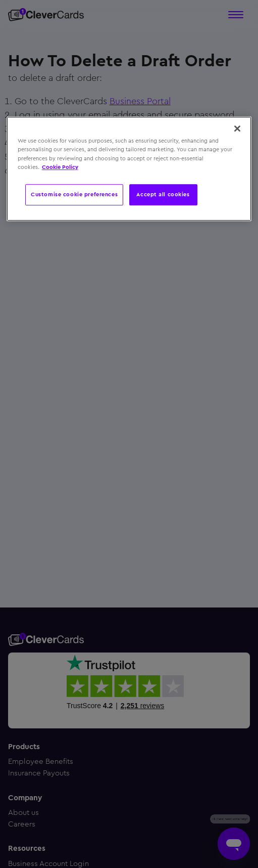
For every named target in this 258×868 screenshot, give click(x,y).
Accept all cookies (163, 194)
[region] (129, 169)
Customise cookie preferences (74, 194)
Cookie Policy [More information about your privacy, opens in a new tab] (60, 167)
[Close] (237, 129)
